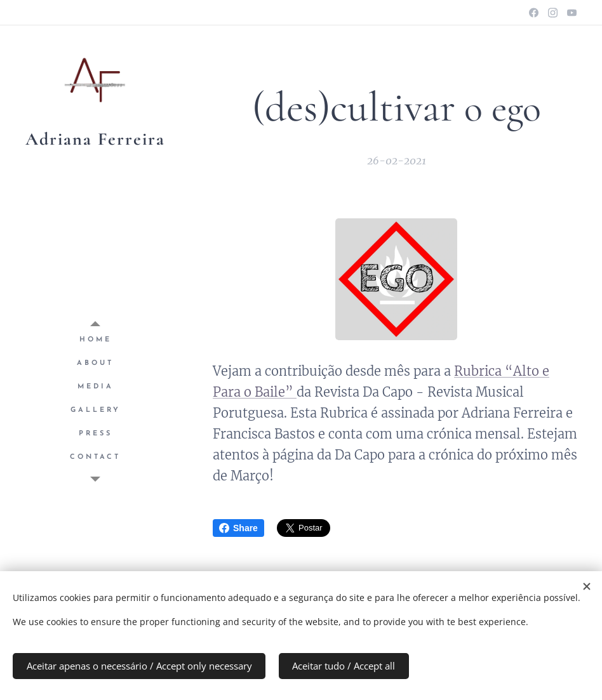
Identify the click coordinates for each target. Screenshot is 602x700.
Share (238, 528)
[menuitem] (95, 340)
